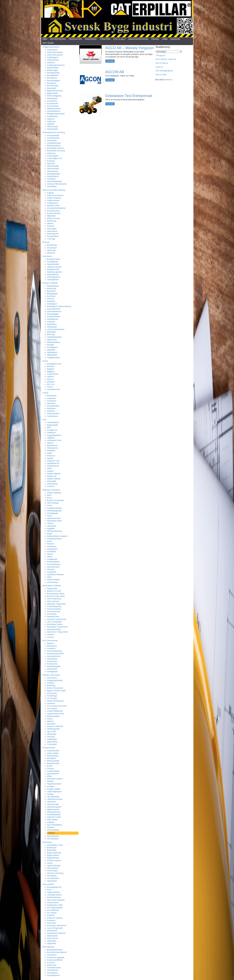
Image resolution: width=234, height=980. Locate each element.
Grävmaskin (47, 256)
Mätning (50, 721)
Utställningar (52, 739)
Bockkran (51, 366)
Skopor (50, 557)
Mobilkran (51, 382)
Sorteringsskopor (54, 564)
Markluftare (51, 332)
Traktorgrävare (53, 280)
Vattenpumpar (53, 127)
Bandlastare (52, 396)
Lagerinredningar (54, 866)
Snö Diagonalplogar (55, 908)
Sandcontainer (53, 903)
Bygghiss (51, 369)
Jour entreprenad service (57, 706)
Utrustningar (47, 842)
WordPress (168, 80)
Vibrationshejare (54, 580)
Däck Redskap (53, 503)
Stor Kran (51, 384)
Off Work (48, 43)
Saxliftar (50, 458)
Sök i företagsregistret (164, 71)
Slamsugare (52, 229)
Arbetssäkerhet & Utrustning (54, 132)
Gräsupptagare (53, 314)
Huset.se (159, 67)
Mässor (50, 719)
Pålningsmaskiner (54, 109)
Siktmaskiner (52, 669)
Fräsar (50, 505)
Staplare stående (54, 479)
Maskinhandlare (53, 716)
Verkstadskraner (54, 389)
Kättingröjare (52, 327)
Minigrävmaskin (53, 269)
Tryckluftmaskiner (54, 968)
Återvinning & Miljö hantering (54, 190)
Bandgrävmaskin (54, 259)
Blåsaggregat (52, 294)
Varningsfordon (53, 836)
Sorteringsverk (53, 234)
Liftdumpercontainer (55, 799)
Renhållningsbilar (54, 666)
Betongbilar (52, 758)
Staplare (50, 471)
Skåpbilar (51, 822)
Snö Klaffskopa (53, 910)
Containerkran (53, 374)
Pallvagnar (51, 451)
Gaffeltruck (51, 433)
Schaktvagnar (52, 116)
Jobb (165, 39)
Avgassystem (52, 589)
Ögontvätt (51, 164)
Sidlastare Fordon (54, 817)
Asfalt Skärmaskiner (55, 55)
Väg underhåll (48, 884)
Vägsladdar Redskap (55, 575)
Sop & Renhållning (54, 825)
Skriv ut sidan (161, 75)
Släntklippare (52, 352)
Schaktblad (51, 552)
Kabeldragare (52, 98)
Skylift (49, 468)
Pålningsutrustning (54, 531)
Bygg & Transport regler (56, 691)
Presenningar (52, 871)
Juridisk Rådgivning (55, 711)
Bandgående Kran (54, 364)
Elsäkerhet (51, 153)
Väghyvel (51, 119)
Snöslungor (52, 923)
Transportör (52, 572)
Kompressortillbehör (55, 960)
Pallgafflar (51, 529)
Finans (155, 39)
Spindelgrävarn (53, 275)
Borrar (49, 498)
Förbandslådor (53, 156)
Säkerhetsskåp (53, 169)
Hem (45, 39)
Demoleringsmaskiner (56, 654)
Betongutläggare (54, 81)
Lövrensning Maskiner (56, 329)
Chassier (51, 769)
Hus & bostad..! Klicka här (166, 59)
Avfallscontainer (53, 201)
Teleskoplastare (53, 414)
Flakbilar (50, 781)
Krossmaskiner (53, 106)
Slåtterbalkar (52, 355)
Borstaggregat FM (54, 887)
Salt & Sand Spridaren (56, 900)
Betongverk (52, 83)
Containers (51, 649)
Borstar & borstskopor (56, 500)
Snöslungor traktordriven (57, 926)
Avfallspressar (53, 203)
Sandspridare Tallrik (55, 905)
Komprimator (52, 661)
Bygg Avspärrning (54, 853)
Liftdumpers (52, 802)
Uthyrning (51, 737)
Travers (50, 387)
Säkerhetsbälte (53, 166)
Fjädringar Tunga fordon (57, 604)
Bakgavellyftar (53, 425)
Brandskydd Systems (55, 148)
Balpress (51, 643)
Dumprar (46, 242)
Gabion (50, 863)
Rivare (50, 541)
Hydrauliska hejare (54, 521)
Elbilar (49, 776)
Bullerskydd (52, 88)
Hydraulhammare (54, 518)
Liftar (45, 420)
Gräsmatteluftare (54, 309)
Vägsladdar (52, 943)
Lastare (46, 393)
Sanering (51, 226)
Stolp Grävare (53, 938)
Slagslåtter (51, 350)
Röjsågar (51, 345)
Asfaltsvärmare (53, 60)
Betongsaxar (52, 646)
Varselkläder (52, 186)
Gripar (49, 516)
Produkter (75, 39)
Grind (49, 890)
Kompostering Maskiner (56, 208)
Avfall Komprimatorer (55, 195)
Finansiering (52, 693)
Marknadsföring (138, 39)
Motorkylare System (55, 624)
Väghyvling (51, 941)
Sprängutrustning (54, 629)
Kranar (45, 361)
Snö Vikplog (52, 913)
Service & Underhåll (55, 726)
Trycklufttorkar (53, 970)
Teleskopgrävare (54, 277)
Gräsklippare (52, 304)
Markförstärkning (54, 897)
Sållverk (50, 223)
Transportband (53, 236)
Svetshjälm (51, 179)
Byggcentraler (53, 93)
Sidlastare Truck (53, 461)
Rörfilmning (52, 221)
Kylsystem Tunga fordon (57, 619)
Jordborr (50, 523)
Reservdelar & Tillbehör (52, 586)
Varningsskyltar (53, 878)
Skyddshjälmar (53, 176)
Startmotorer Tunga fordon (58, 632)
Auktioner (51, 683)
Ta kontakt (110, 61)
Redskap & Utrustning (51, 490)
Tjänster (105, 39)
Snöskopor (51, 920)
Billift (49, 428)
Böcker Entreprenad (55, 688)
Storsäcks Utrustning (55, 873)
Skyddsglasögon (54, 174)
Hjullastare (51, 403)
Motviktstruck (52, 445)
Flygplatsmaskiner (54, 784)
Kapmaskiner (52, 659)
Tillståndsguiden (53, 729)
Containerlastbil (53, 771)
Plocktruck (51, 456)
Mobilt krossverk (54, 218)
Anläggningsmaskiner (51, 47)
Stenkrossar (52, 965)
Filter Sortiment (53, 601)
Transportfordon (49, 748)
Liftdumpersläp (53, 804)
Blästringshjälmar (54, 146)
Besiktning (51, 686)
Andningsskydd (53, 135)
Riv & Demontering (50, 641)
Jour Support (52, 708)
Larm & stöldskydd (54, 622)
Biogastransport (53, 763)
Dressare (51, 299)
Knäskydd (51, 161)
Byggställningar (53, 858)
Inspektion (51, 703)
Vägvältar (51, 124)
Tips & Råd (51, 732)
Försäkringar (52, 696)
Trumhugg (51, 239)
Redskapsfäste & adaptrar (57, 536)
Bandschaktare (53, 68)
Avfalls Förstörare (54, 198)
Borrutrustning (53, 86)
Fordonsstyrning (53, 612)
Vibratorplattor (53, 129)
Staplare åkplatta (54, 474)
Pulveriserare (52, 664)
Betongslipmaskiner (55, 950)
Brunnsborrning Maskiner (57, 952)
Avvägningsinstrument (56, 65)
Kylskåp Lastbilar (54, 789)
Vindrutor (51, 634)
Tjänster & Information (51, 675)
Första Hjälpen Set (54, 158)
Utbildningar (52, 734)
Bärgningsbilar (53, 756)
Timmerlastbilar (53, 830)
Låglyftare (51, 438)
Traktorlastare (53, 416)
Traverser (51, 486)
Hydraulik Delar (53, 617)
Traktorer (51, 833)
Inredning (91, 39)
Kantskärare (52, 324)
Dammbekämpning (55, 651)
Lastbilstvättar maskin (56, 714)
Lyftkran (50, 443)
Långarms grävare (54, 267)
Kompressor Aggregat (56, 957)
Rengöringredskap (54, 539)
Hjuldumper (52, 250)
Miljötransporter (53, 809)
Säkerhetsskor (53, 171)
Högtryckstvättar (54, 892)
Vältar (49, 577)
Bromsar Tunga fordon (56, 596)
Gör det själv (52, 698)
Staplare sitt (52, 476)
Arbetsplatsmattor (54, 143)
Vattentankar (52, 881)
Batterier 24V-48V (54, 591)
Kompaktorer (52, 101)
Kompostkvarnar (54, 211)
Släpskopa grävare (54, 272)
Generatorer (52, 614)
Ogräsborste (52, 340)
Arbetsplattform (53, 422)
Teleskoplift (51, 481)
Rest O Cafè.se (162, 63)
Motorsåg (51, 334)
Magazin (175, 39)
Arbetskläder (52, 141)
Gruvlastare (52, 401)
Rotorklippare (52, 347)
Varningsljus (52, 876)
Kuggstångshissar (54, 435)
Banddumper (52, 245)
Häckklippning (53, 319)
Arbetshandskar (53, 138)
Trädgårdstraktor (54, 358)
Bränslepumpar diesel (56, 594)
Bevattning (51, 291)
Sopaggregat (52, 559)
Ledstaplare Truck (54, 440)
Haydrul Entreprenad (55, 701)
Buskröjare (51, 296)
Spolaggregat (52, 671)
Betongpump (52, 78)
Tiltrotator (51, 569)
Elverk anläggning (54, 96)
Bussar (50, 766)
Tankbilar (51, 827)
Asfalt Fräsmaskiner (55, 52)
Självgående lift (53, 463)
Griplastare (51, 398)
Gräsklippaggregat (54, 511)
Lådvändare (52, 526)
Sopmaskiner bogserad (56, 933)
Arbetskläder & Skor (55, 845)
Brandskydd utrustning (56, 151)
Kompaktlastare (53, 406)
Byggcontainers (53, 855)
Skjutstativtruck (53, 466)
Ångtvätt (50, 193)
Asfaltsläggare (53, 57)
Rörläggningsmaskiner (56, 114)
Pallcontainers (53, 868)
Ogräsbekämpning (54, 337)
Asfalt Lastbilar (53, 753)
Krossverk (51, 963)
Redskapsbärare (54, 111)
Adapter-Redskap (54, 493)
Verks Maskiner (49, 947)
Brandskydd (52, 848)
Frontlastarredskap (54, 508)
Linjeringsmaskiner (54, 895)
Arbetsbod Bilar (53, 751)
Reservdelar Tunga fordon (57, 627)
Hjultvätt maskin (53, 206)
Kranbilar (51, 787)
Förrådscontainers (54, 861)
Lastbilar (50, 794)
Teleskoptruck (52, 484)
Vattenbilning (52, 742)
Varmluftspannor (54, 975)
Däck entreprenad (54, 599)
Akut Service (52, 678)
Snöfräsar (51, 915)
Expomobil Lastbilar (55, 779)
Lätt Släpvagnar (53, 797)
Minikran (50, 379)
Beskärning (51, 289)
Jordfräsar (51, 322)
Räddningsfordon (54, 812)
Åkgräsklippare (53, 286)
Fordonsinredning (54, 609)
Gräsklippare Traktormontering (59, 306)
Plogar (50, 534)
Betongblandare (53, 73)
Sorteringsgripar (53, 562)
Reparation (51, 724)
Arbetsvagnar (52, 50)
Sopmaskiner (52, 231)
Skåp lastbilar (52, 820)
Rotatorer (51, 544)
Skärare (50, 554)
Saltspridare (52, 546)
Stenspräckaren (53, 567)
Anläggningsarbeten (55, 680)
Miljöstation (51, 216)
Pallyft (49, 453)
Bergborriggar (52, 70)
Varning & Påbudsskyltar (57, 184)
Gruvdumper (52, 248)
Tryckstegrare (52, 973)
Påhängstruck (52, 448)
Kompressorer (53, 104)
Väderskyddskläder (55, 181)
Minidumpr (51, 253)
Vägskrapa (51, 121)
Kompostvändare (54, 213)
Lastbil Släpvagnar (54, 792)
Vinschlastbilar (53, 839)
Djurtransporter (53, 774)
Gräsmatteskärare (54, 311)
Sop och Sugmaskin (55, 928)
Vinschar (50, 637)
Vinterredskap (53, 582)
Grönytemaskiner (54, 317)
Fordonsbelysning (54, 606)
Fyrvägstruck (52, 430)
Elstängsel (51, 301)
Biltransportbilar (53, 761)
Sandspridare (52, 549)
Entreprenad (58, 39)
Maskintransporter (54, 807)
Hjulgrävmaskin (53, 264)
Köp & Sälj (119, 39)
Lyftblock (51, 377)
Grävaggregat (52, 262)
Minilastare (51, 408)
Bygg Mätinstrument (55, 91)
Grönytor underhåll (50, 283)
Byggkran (51, 371)
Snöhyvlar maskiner (55, 918)
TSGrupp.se (161, 55)
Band (49, 495)
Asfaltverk (51, 63)
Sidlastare (51, 411)
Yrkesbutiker (52, 744)
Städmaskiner (52, 936)
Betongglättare (53, 75)
